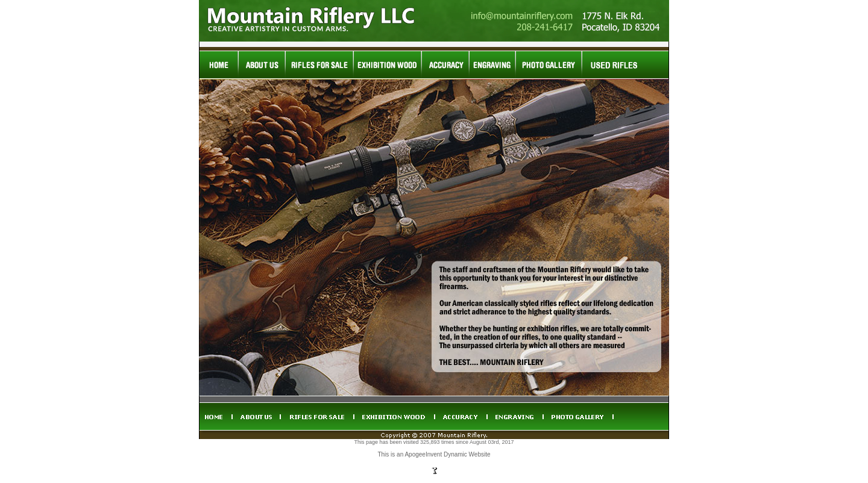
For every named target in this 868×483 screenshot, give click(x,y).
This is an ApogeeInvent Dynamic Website (434, 454)
